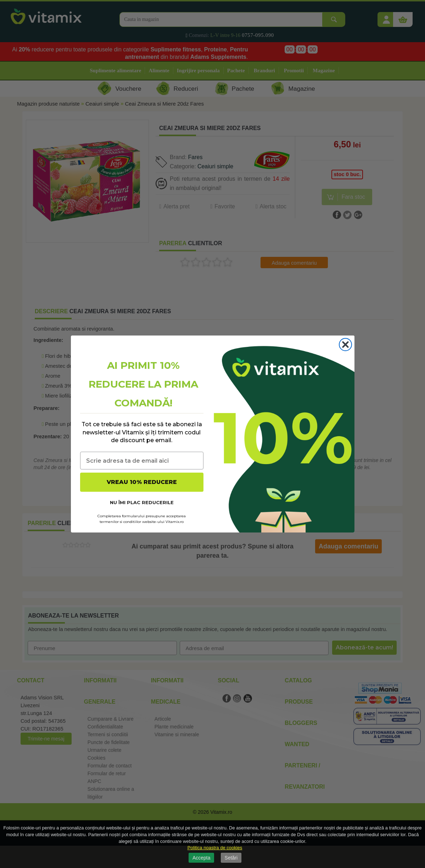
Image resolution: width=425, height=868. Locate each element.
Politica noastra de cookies (215, 848)
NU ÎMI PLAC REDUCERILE (142, 502)
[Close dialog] (345, 345)
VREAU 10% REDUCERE (142, 482)
